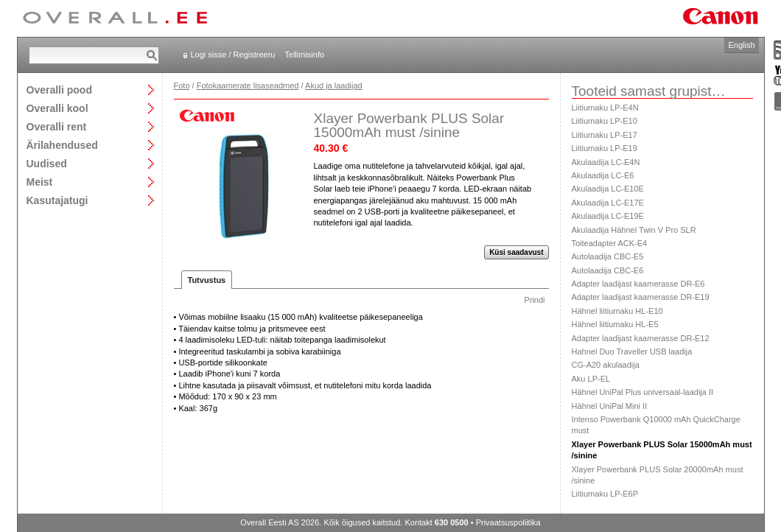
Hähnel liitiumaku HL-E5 (615, 324)
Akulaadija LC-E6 (603, 175)
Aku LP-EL (591, 379)
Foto (182, 85)
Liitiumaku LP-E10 (605, 121)
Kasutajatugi (57, 200)
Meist (40, 182)
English (741, 45)
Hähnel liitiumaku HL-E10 (617, 311)
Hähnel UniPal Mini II (610, 406)
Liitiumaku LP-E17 (605, 135)
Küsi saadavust (516, 252)
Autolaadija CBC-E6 (608, 270)
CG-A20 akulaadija (606, 365)
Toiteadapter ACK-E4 (610, 243)
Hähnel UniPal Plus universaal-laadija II (643, 392)
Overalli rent (57, 126)
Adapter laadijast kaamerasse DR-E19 (641, 297)
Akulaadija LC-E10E (608, 189)
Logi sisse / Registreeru (233, 55)
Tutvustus (207, 280)
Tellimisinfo (304, 55)
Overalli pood (59, 90)
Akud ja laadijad (334, 85)
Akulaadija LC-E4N (606, 162)
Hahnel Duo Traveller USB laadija (632, 351)
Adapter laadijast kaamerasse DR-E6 (638, 284)
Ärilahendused (62, 145)
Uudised (47, 163)
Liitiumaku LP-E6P (605, 494)
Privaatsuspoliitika (508, 522)
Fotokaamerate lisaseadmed (248, 85)
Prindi (534, 300)
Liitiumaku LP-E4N (605, 108)
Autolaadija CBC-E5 (608, 256)
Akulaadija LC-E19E (608, 216)
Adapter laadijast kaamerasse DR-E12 (641, 338)
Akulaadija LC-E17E (608, 203)
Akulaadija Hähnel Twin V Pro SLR (634, 230)
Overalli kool (57, 108)
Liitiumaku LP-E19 (605, 148)
